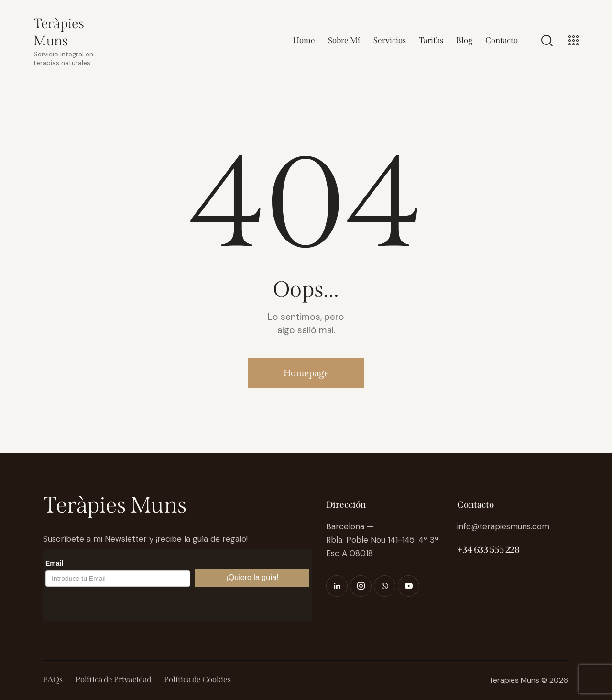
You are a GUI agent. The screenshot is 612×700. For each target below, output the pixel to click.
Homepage (306, 373)
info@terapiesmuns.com (503, 526)
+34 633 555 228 (488, 550)
